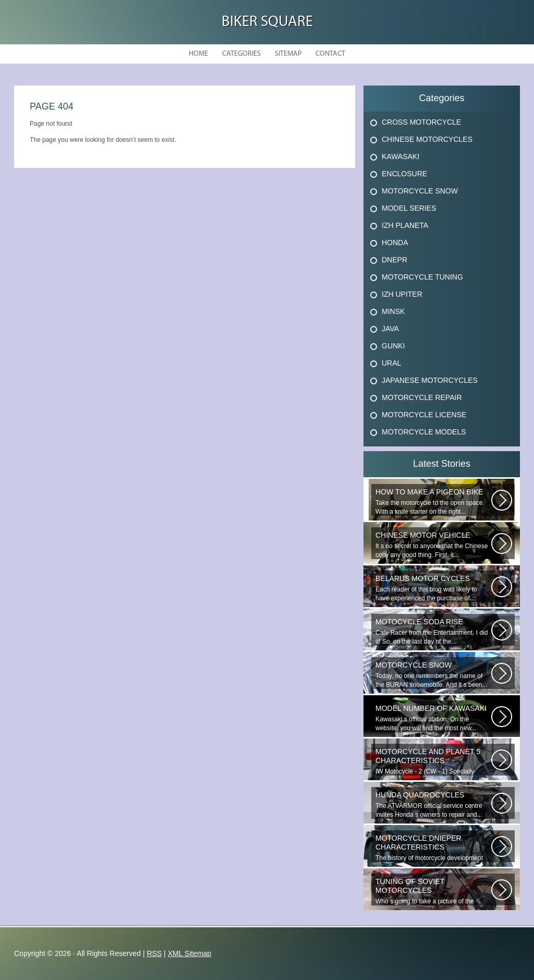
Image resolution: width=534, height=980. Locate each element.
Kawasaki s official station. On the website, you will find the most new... (433, 718)
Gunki (393, 346)
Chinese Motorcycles (427, 139)
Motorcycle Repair (422, 397)
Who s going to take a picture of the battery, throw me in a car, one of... (433, 891)
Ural (391, 363)
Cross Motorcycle (421, 122)
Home (198, 54)
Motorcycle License (424, 415)
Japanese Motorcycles (430, 380)
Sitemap (288, 54)
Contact (330, 54)
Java (390, 329)
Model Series (409, 208)
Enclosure (404, 174)
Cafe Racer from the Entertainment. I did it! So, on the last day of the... (433, 631)
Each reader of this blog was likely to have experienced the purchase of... (433, 588)
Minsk (393, 311)
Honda (395, 243)
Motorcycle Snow (420, 191)
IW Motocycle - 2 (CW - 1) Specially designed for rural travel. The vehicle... (433, 761)
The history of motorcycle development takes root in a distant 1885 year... (433, 848)
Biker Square (267, 22)
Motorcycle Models (424, 432)
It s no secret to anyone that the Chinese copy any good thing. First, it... (433, 545)
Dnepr (395, 260)
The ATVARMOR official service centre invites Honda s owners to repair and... (433, 804)
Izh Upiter (402, 294)
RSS (154, 953)
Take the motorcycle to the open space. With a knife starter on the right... (433, 501)
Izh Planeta (405, 225)
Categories (241, 54)
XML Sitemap (190, 953)
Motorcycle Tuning (422, 277)
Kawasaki (400, 156)
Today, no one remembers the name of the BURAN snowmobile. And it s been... (433, 675)
